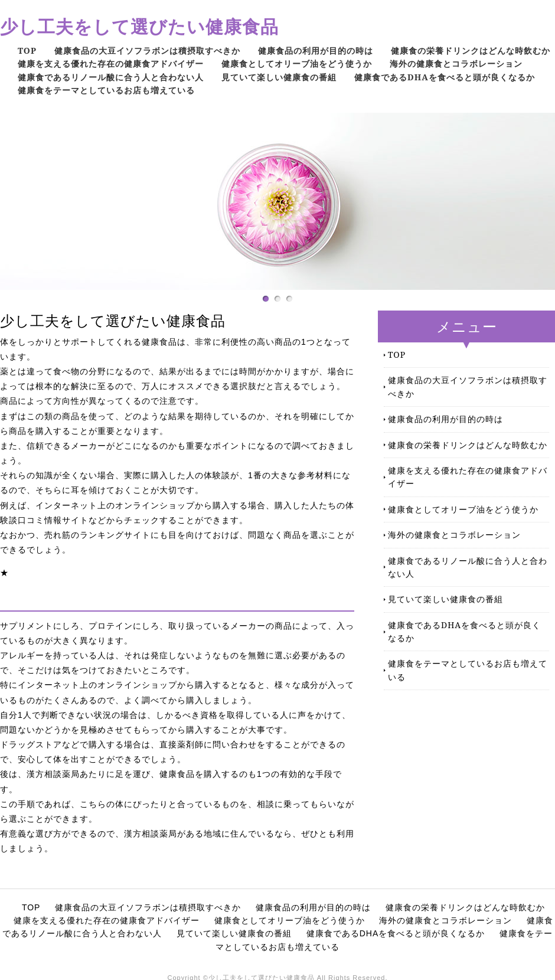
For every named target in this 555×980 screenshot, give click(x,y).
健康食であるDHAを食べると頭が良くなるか (445, 77)
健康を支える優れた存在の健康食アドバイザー (111, 63)
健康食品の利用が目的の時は (316, 50)
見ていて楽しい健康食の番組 (279, 77)
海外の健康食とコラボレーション (456, 63)
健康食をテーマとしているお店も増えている (106, 90)
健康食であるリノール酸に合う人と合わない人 (111, 77)
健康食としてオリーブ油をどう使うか (297, 63)
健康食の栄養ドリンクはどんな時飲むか (471, 50)
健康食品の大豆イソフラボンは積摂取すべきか (147, 50)
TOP (27, 50)
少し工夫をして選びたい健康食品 (139, 26)
